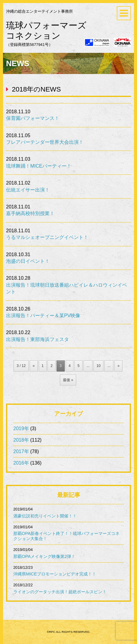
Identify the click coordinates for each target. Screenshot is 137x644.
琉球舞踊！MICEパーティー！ (39, 166)
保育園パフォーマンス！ (33, 118)
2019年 (21, 428)
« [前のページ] (34, 366)
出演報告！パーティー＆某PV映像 (43, 316)
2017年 (21, 451)
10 (98, 366)
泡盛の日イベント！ (28, 261)
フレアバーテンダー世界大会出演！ (45, 142)
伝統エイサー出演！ (28, 190)
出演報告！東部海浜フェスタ (38, 339)
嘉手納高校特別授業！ (30, 213)
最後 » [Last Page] (68, 380)
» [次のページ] (118, 366)
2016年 (21, 463)
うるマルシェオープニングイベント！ (47, 237)
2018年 (21, 440)
